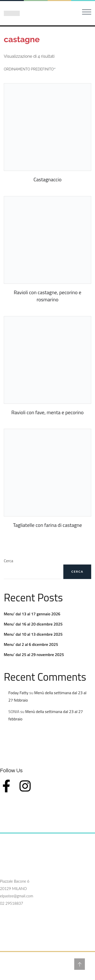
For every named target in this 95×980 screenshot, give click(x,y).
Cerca (8, 561)
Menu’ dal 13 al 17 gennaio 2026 (32, 614)
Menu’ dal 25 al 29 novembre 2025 (34, 655)
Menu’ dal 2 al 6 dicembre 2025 (31, 644)
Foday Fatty (18, 693)
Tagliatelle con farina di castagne (48, 525)
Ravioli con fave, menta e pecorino (48, 412)
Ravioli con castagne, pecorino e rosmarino (47, 296)
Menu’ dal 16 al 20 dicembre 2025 (33, 624)
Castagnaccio (48, 179)
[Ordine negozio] (32, 69)
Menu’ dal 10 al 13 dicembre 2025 (33, 634)
